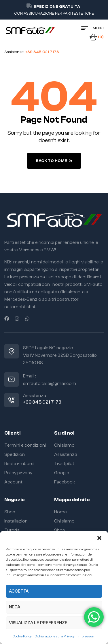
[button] (99, 538)
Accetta (19, 591)
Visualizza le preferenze (38, 623)
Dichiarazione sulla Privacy (55, 636)
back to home (54, 161)
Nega (15, 607)
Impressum (86, 636)
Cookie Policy (22, 636)
